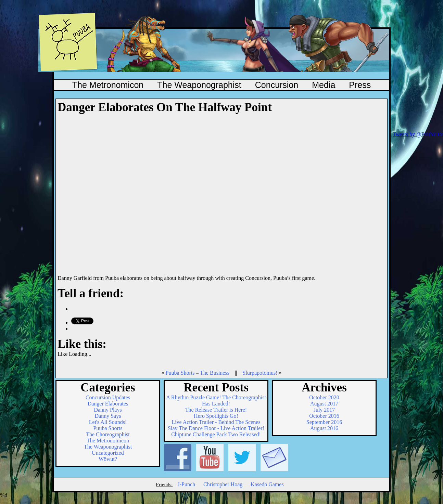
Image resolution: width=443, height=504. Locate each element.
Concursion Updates (108, 397)
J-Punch (186, 484)
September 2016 (324, 422)
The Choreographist (108, 434)
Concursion (277, 85)
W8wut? (108, 459)
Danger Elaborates (108, 404)
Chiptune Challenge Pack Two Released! (216, 434)
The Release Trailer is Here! (216, 410)
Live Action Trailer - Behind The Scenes (216, 422)
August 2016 (324, 428)
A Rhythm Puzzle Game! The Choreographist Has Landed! (216, 400)
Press (360, 85)
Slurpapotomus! (260, 373)
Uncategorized (108, 453)
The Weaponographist (199, 85)
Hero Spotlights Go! (216, 416)
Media (324, 85)
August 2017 (324, 404)
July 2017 (324, 410)
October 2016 (324, 416)
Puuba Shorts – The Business (197, 373)
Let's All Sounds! (108, 422)
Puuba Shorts (108, 428)
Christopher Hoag (223, 484)
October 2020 (324, 397)
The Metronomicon (108, 85)
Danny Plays (108, 410)
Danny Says (108, 416)
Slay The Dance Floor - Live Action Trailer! (216, 428)
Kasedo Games (267, 484)
